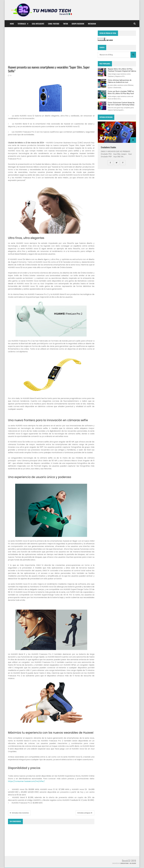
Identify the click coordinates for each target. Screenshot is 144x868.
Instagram (92, 24)
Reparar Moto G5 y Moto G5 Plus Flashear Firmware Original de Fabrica (122, 70)
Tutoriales (23, 24)
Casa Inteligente (38, 24)
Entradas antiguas (85, 813)
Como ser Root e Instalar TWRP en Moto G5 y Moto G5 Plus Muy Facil (121, 92)
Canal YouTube (54, 24)
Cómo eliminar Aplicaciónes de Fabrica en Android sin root (120, 81)
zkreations (124, 863)
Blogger (133, 863)
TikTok (66, 24)
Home (12, 24)
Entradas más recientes (19, 813)
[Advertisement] (51, 46)
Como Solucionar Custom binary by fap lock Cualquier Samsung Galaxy (121, 104)
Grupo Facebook (78, 24)
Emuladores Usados (108, 147)
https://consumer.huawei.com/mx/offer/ (26, 781)
